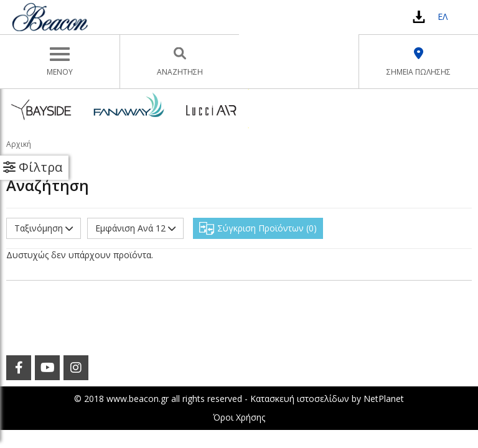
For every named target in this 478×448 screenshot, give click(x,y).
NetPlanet (384, 399)
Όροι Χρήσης (239, 417)
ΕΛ (443, 16)
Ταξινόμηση (44, 228)
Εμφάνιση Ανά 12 (135, 228)
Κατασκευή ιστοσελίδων (300, 399)
